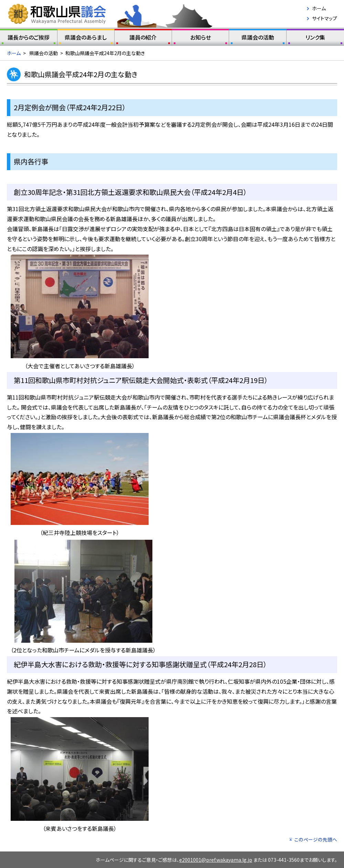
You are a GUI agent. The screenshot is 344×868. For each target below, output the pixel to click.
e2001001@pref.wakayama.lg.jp (216, 860)
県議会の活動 (258, 39)
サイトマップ (325, 18)
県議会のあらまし (86, 39)
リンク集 (315, 39)
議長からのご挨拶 (29, 39)
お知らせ (201, 39)
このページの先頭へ (316, 839)
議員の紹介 (143, 39)
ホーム (319, 8)
